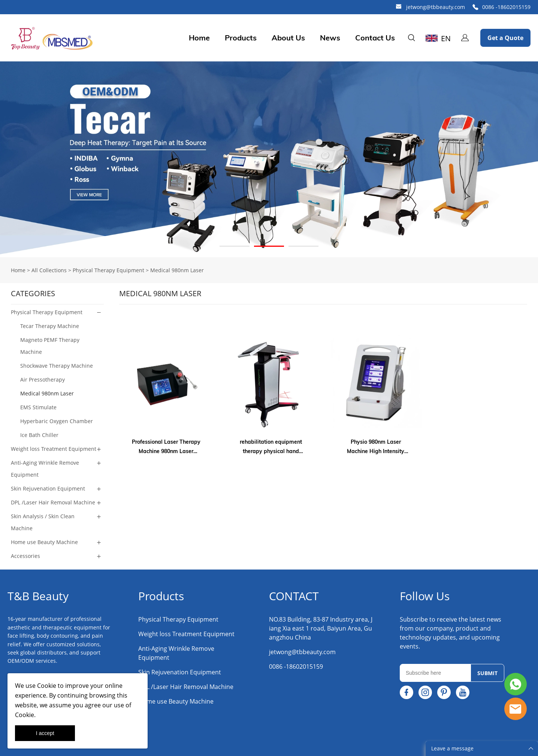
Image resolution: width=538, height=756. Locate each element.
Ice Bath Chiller (39, 435)
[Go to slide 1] (235, 246)
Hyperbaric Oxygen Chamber (57, 421)
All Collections (49, 270)
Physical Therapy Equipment (108, 270)
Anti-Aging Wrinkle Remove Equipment (45, 469)
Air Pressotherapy (43, 379)
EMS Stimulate (38, 407)
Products (241, 38)
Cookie (47, 686)
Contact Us (375, 38)
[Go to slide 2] (269, 246)
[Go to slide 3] (303, 246)
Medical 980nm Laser (177, 270)
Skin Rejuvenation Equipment (48, 488)
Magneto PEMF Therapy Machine (50, 346)
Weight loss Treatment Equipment (54, 449)
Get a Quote (505, 38)
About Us (288, 38)
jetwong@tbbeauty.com (436, 7)
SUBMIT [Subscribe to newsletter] (487, 673)
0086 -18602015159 (506, 7)
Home (199, 38)
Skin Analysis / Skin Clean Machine (43, 522)
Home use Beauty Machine (44, 542)
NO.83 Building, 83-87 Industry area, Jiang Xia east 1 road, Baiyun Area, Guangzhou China (321, 628)
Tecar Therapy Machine (50, 326)
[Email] (435, 673)
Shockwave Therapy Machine (57, 366)
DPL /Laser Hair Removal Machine (53, 502)
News (330, 38)
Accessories (25, 556)
